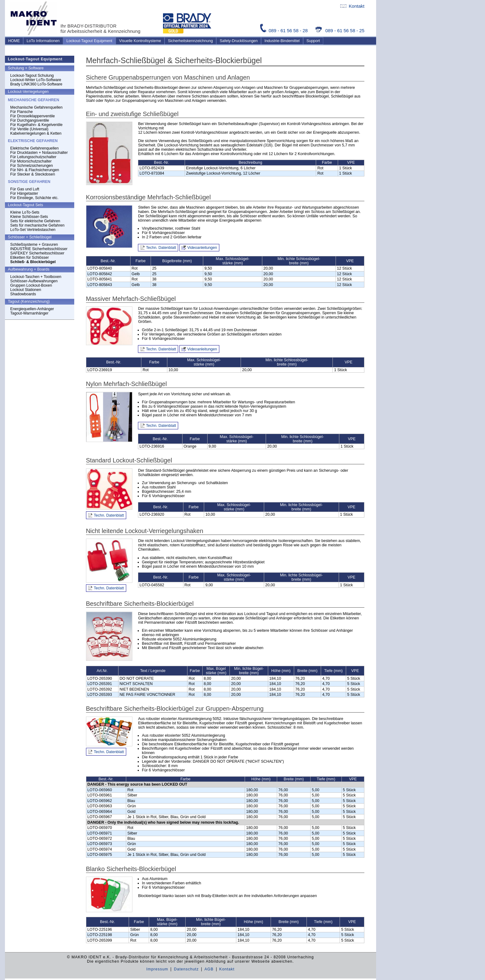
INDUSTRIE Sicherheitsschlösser (39, 249)
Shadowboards (23, 294)
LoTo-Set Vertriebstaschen (33, 230)
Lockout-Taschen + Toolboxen (36, 277)
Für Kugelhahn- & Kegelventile (36, 125)
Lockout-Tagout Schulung (32, 76)
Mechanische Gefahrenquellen (36, 107)
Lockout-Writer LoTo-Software (36, 80)
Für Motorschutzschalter (31, 161)
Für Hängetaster (24, 193)
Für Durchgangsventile (30, 120)
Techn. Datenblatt (161, 248)
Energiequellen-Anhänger (32, 309)
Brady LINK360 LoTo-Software (36, 84)
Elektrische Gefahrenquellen (34, 148)
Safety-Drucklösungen (239, 41)
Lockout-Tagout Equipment (89, 41)
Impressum (157, 969)
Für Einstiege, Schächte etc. (34, 198)
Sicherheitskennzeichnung (191, 41)
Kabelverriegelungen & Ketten (36, 133)
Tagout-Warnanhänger (29, 313)
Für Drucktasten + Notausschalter (39, 153)
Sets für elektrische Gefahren (35, 221)
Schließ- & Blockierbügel (33, 262)
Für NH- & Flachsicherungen (35, 170)
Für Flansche (21, 112)
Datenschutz (186, 969)
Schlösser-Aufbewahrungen (34, 281)
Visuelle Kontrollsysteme (140, 41)
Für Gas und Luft (25, 189)
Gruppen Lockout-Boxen (31, 285)
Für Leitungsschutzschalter (33, 157)
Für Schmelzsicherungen (32, 166)
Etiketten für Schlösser (30, 258)
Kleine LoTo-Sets (25, 212)
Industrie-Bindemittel (282, 41)
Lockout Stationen (26, 290)
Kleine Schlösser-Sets (29, 217)
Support (313, 41)
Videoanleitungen (202, 248)
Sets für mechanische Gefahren (37, 225)
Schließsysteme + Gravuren (34, 245)
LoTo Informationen (43, 41)
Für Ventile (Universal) (29, 129)
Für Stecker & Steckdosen (33, 174)
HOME (14, 41)
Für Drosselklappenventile (32, 116)
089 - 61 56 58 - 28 (285, 30)
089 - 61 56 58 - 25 (340, 30)
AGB (209, 969)
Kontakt (352, 6)
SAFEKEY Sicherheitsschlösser (37, 253)
